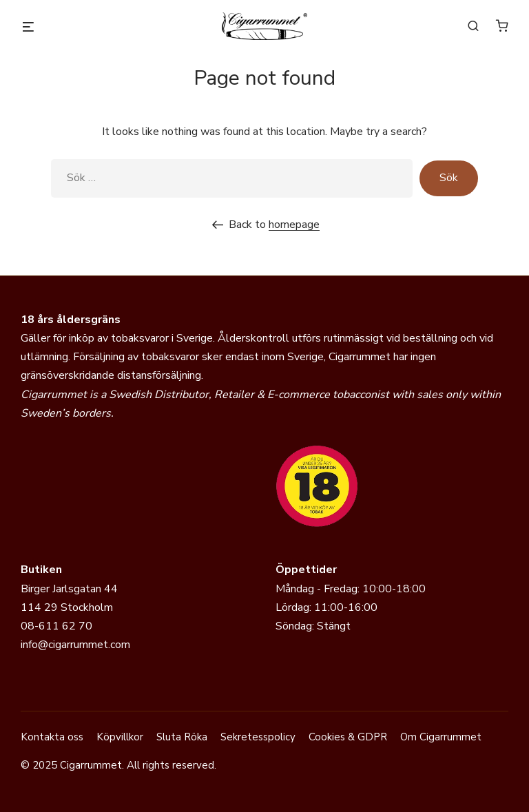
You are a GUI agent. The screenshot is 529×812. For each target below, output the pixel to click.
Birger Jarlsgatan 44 (69, 589)
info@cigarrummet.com (75, 645)
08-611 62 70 (56, 626)
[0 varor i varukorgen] (502, 25)
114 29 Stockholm (67, 607)
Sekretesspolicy (258, 737)
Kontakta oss (52, 737)
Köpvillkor (120, 737)
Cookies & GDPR (348, 737)
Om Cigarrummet (441, 737)
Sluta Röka (182, 737)
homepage (294, 225)
